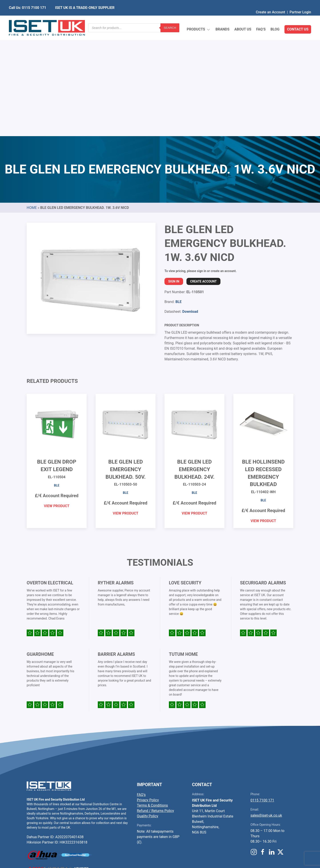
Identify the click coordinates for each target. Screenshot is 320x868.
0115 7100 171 (262, 695)
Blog (275, 19)
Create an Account (270, 3)
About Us (243, 19)
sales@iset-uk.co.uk (266, 710)
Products (199, 19)
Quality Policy (148, 711)
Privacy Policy (148, 695)
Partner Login (300, 3)
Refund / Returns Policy (155, 706)
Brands (223, 19)
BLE (178, 197)
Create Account (203, 176)
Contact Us (298, 19)
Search (170, 19)
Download (190, 207)
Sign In (174, 176)
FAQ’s (261, 19)
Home (32, 103)
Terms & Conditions (152, 700)
